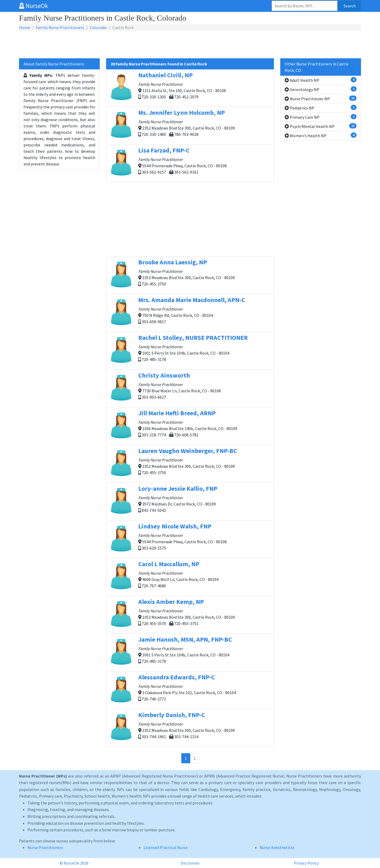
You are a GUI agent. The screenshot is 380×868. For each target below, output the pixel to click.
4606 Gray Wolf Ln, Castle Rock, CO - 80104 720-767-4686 (190, 577)
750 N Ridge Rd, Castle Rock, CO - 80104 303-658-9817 (190, 313)
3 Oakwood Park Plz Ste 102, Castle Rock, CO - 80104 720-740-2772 (190, 690)
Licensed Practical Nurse (166, 847)
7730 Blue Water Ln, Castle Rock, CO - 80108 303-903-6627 (190, 388)
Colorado (98, 27)
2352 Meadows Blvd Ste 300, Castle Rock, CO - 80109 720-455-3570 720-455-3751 (190, 614)
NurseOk (34, 6)
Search (350, 6)
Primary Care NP (321, 117)
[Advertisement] (190, 45)
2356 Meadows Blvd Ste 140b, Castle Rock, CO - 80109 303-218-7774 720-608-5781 (190, 426)
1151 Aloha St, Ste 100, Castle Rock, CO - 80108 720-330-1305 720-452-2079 (190, 88)
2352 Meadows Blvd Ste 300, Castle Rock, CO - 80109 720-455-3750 (190, 275)
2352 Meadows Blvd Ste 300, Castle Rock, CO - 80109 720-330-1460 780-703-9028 (190, 125)
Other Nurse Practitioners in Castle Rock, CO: (317, 67)
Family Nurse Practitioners (60, 27)
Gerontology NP (321, 89)
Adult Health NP (321, 80)
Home (25, 27)
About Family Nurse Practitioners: (54, 64)
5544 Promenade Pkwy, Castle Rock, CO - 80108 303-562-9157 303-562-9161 (190, 163)
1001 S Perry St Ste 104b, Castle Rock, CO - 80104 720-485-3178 (190, 350)
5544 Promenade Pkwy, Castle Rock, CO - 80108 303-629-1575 (190, 539)
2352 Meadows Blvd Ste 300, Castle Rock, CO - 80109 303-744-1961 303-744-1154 (190, 728)
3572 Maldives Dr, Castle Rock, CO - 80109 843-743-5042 (190, 501)
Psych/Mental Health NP (321, 126)
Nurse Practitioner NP (321, 98)
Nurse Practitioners (45, 847)
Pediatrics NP (321, 108)
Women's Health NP (321, 135)
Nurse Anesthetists (277, 847)
